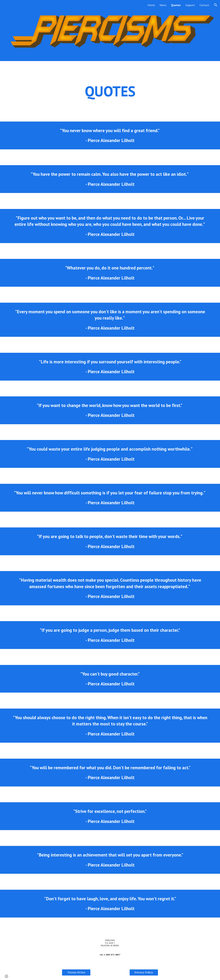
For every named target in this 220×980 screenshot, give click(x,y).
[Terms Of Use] (76, 972)
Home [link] (151, 5)
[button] (216, 5)
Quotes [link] (176, 5)
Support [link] (190, 5)
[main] (110, 91)
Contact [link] (204, 5)
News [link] (163, 5)
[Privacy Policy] (144, 972)
